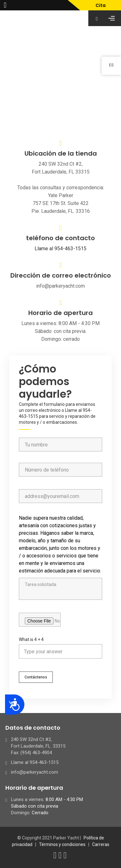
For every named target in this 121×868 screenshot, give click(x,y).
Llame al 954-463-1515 (60, 249)
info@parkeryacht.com (35, 772)
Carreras (101, 844)
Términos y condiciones (62, 844)
